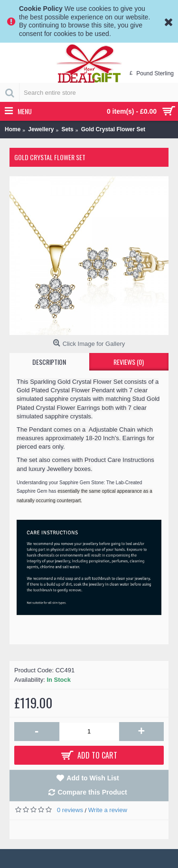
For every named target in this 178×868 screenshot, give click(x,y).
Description (49, 362)
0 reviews (70, 810)
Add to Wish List (93, 778)
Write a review (108, 810)
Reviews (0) (129, 362)
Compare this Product (92, 792)
